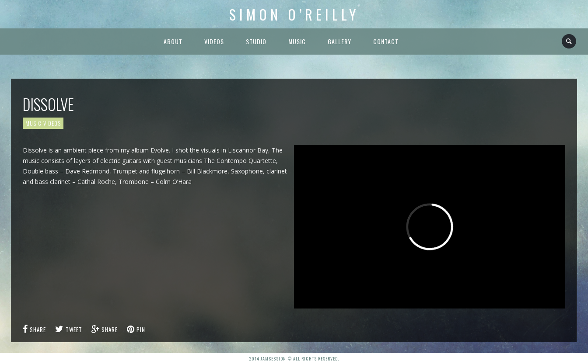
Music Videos (43, 123)
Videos (214, 41)
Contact (386, 41)
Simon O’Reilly (294, 14)
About (173, 41)
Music (297, 41)
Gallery (339, 41)
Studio (256, 41)
